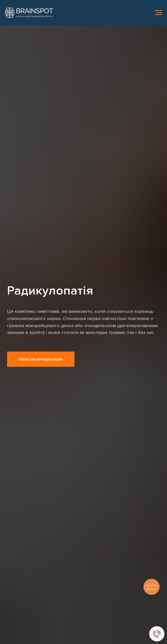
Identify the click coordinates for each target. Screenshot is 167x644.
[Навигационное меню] (158, 13)
